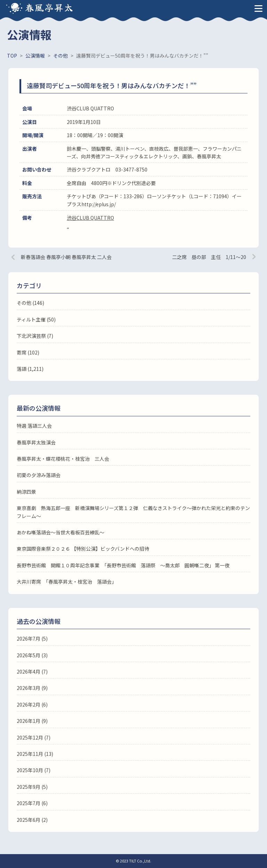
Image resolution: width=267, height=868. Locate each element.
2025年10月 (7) (34, 770)
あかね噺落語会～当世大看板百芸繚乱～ (60, 532)
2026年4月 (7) (32, 671)
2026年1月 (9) (32, 721)
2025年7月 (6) (32, 803)
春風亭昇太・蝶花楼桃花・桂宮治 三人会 (63, 459)
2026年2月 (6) (32, 704)
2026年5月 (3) (32, 655)
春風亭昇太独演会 (36, 442)
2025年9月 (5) (32, 787)
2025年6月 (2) (32, 820)
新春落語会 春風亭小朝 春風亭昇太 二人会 (66, 257)
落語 (22, 369)
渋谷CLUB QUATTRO (90, 218)
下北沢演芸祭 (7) (35, 336)
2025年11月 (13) (35, 754)
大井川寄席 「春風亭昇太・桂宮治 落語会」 (67, 582)
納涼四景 (26, 492)
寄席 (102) (28, 352)
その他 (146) (30, 303)
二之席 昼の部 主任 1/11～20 (209, 257)
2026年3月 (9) (32, 688)
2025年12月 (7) (34, 737)
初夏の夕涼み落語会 (39, 475)
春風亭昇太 (49, 7)
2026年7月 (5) (32, 639)
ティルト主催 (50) (36, 319)
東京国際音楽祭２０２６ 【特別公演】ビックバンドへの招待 (83, 549)
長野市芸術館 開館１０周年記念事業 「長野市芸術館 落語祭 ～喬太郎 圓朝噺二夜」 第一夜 (123, 565)
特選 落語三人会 (34, 426)
